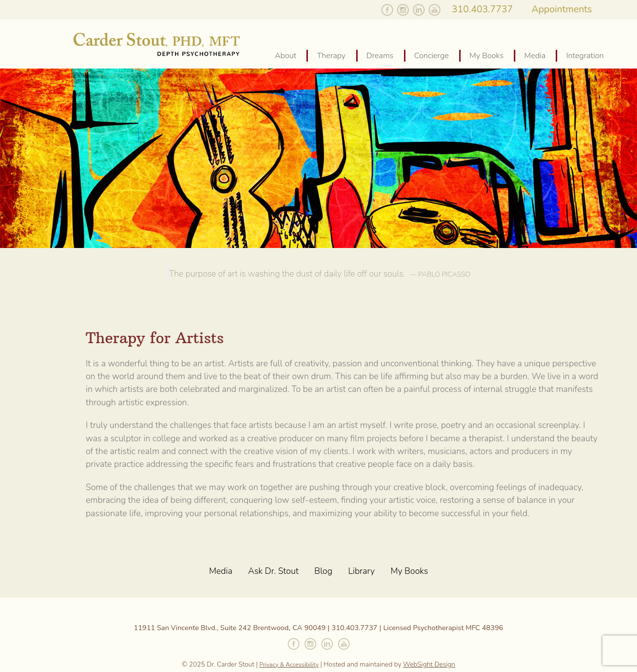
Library (362, 571)
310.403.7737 (482, 9)
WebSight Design (429, 664)
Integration (585, 56)
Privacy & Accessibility (289, 665)
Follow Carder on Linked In (419, 10)
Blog (323, 571)
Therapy (331, 56)
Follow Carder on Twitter (371, 10)
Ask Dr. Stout (274, 571)
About (286, 56)
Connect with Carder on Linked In (327, 644)
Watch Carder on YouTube (435, 10)
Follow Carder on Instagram (403, 10)
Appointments (562, 9)
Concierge (432, 56)
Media (535, 56)
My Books (486, 56)
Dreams (380, 56)
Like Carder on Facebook (387, 10)
